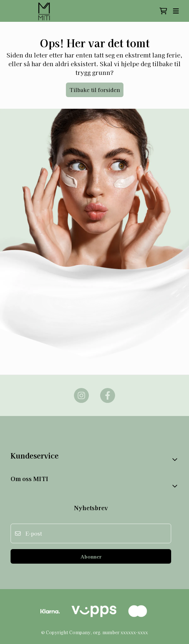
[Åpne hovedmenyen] (176, 11)
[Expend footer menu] (176, 486)
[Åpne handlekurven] (163, 11)
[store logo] (45, 11)
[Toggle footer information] (176, 459)
